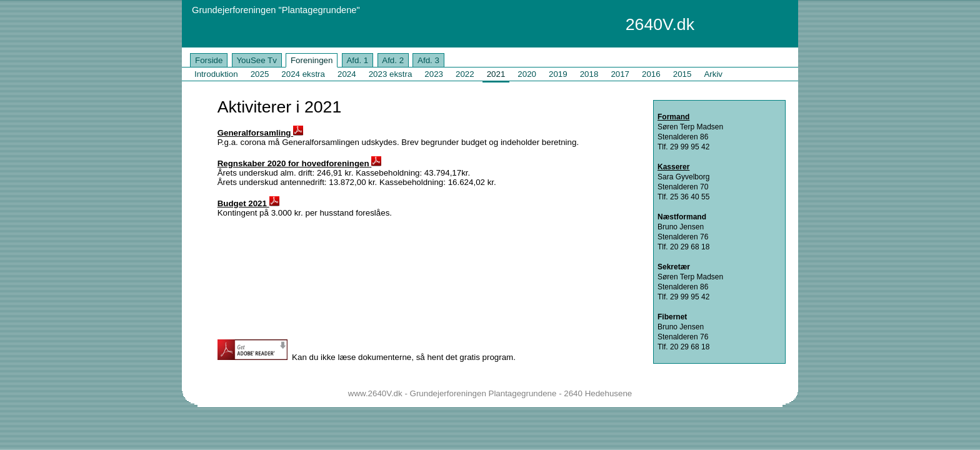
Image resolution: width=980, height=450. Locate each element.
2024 (347, 74)
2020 (527, 74)
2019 (558, 74)
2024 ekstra (303, 74)
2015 (682, 74)
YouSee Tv (256, 60)
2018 (589, 74)
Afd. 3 (428, 60)
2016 (651, 74)
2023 (434, 74)
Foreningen (312, 60)
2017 (620, 74)
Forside (209, 60)
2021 (496, 74)
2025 (260, 74)
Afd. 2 (393, 60)
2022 (465, 74)
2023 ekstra (391, 74)
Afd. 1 (357, 60)
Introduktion (216, 74)
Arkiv (713, 74)
